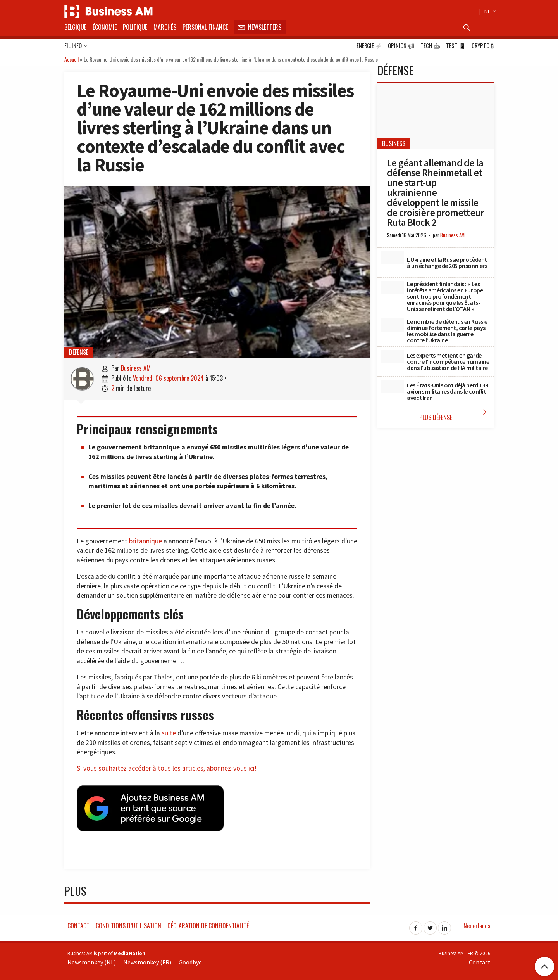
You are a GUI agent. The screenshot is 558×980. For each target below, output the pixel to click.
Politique (135, 27)
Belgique (75, 27)
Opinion (401, 46)
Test (456, 46)
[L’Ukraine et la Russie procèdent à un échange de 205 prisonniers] (392, 258)
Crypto (483, 46)
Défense (79, 352)
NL (489, 11)
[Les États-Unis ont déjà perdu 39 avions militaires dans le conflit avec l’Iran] (392, 386)
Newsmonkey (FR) (147, 960)
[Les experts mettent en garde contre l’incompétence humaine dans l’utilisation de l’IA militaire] (392, 356)
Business (394, 143)
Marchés (165, 27)
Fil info (76, 46)
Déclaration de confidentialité (208, 923)
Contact (78, 923)
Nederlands (477, 923)
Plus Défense (455, 415)
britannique (146, 541)
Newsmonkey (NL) (92, 960)
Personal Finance (205, 27)
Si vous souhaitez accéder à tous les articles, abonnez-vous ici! (166, 768)
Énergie (369, 46)
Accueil (71, 59)
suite (169, 733)
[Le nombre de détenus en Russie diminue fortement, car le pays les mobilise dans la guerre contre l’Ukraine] (392, 325)
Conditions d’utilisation (128, 923)
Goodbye (190, 960)
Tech (430, 46)
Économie (105, 27)
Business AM (136, 368)
